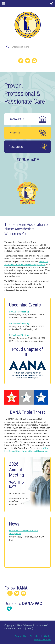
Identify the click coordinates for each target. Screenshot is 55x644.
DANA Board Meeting (19, 312)
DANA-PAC (17, 119)
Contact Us (20, 636)
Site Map (35, 636)
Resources (16, 147)
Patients (14, 133)
